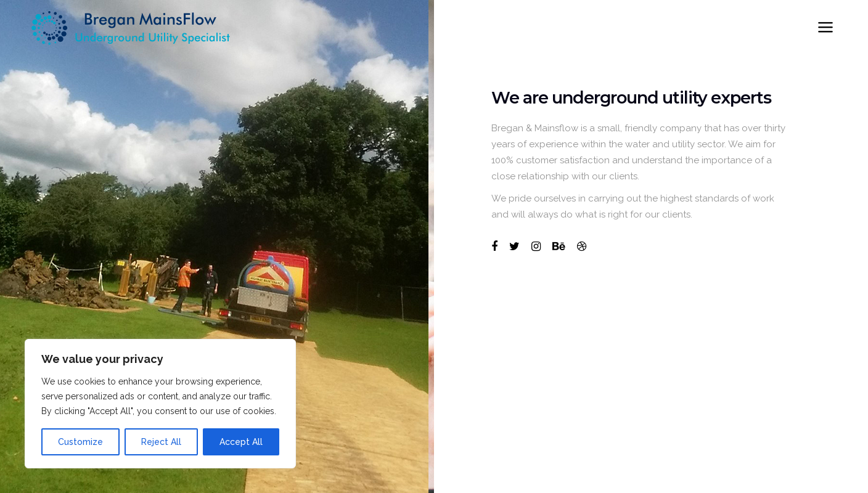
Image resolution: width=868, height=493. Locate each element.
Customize (80, 442)
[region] (160, 404)
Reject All (161, 442)
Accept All (241, 442)
